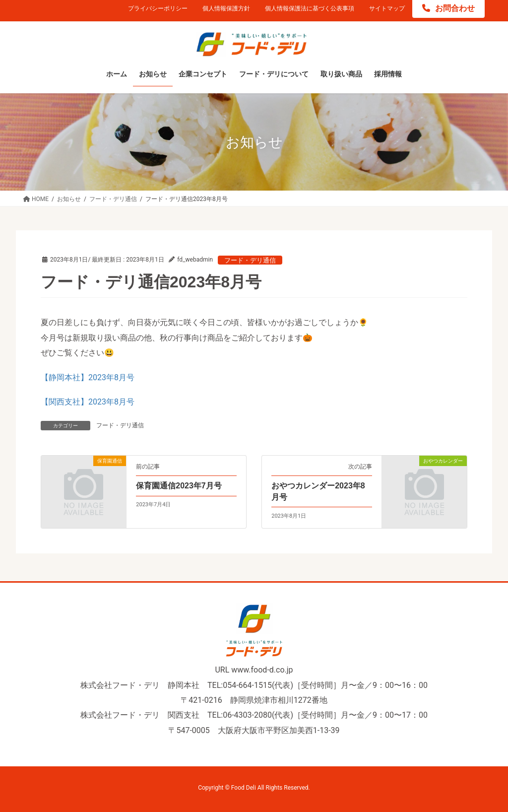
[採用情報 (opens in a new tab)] (388, 74)
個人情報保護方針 (226, 8)
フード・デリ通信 (250, 260)
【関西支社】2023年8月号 (88, 402)
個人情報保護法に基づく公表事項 (310, 8)
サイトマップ (387, 8)
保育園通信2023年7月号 (179, 486)
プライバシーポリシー (158, 8)
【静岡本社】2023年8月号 (88, 377)
